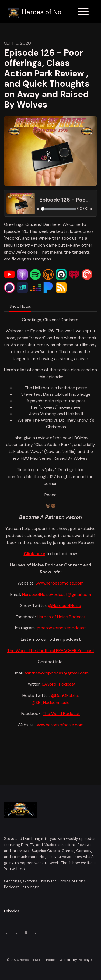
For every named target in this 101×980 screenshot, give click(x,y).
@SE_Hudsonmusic (50, 702)
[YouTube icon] (36, 932)
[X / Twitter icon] (7, 932)
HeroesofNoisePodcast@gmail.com (57, 594)
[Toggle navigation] (83, 13)
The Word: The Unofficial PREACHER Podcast (51, 651)
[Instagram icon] (16, 932)
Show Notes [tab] (20, 306)
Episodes (12, 911)
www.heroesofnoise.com (60, 583)
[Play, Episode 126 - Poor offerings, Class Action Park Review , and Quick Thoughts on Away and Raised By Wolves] (38, 209)
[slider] (59, 209)
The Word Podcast (61, 714)
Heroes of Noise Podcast (61, 617)
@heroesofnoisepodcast (61, 628)
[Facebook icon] (26, 932)
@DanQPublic (65, 695)
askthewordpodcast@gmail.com (57, 673)
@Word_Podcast (59, 684)
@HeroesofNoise (65, 605)
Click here (34, 554)
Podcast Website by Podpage (69, 960)
